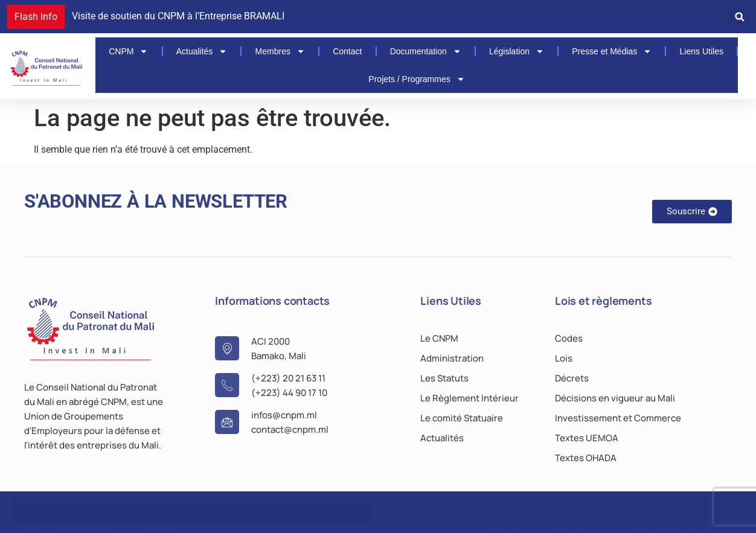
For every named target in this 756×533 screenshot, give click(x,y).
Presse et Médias (612, 51)
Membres (280, 51)
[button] (739, 17)
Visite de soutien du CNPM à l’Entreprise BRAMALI (178, 16)
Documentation (426, 51)
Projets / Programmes (416, 79)
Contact (347, 51)
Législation (517, 51)
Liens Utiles (702, 51)
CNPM (128, 51)
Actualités (202, 51)
